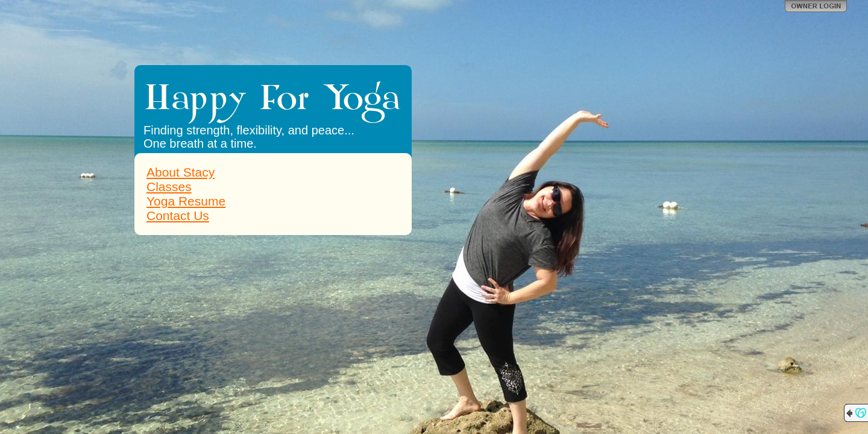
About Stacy (181, 172)
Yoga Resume (186, 201)
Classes (169, 187)
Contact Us (178, 215)
